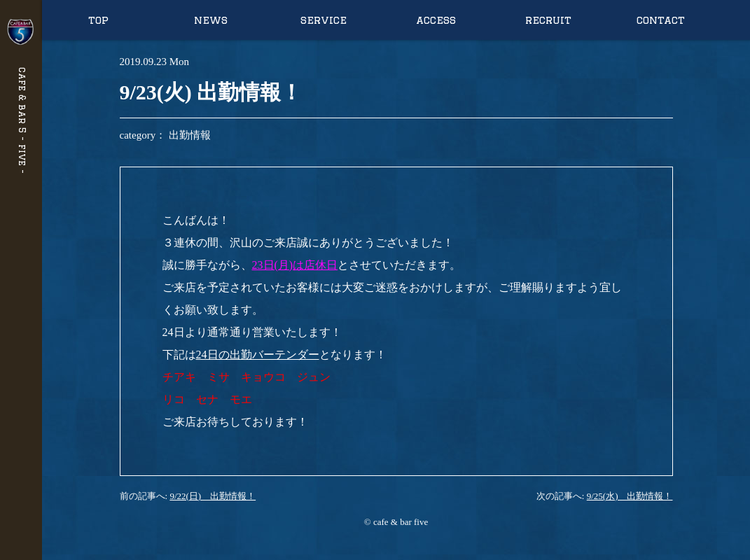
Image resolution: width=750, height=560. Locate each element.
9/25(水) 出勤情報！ (630, 496)
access (436, 20)
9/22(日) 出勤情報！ (213, 496)
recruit (548, 20)
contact (661, 20)
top (98, 20)
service (324, 20)
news (211, 20)
